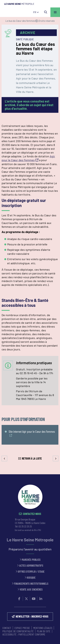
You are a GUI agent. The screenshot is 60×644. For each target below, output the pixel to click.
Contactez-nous (32, 514)
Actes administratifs (31, 566)
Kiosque (31, 578)
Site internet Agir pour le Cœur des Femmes (32, 432)
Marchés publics (31, 560)
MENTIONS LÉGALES (43, 628)
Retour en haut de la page (53, 474)
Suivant (56, 458)
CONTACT (7, 628)
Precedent (4, 458)
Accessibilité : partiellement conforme (24, 634)
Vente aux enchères (31, 590)
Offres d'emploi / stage (31, 572)
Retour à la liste (32, 458)
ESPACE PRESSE (22, 628)
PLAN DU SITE (44, 631)
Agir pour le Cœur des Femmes (28, 158)
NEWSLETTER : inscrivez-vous (32, 616)
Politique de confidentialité (18, 631)
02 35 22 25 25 (25, 526)
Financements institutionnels (31, 584)
